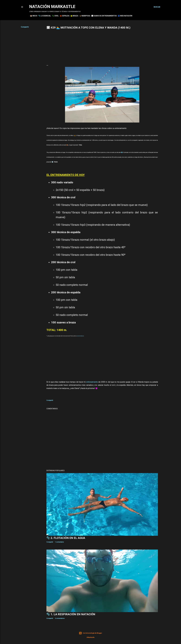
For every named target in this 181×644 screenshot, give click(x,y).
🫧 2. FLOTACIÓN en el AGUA (66, 538)
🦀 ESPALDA (64, 16)
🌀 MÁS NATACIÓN (124, 16)
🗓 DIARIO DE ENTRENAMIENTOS (103, 16)
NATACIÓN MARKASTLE (52, 7)
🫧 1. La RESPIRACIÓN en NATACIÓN (71, 614)
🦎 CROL (55, 16)
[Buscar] (157, 7)
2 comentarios (60, 618)
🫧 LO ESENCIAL (44, 16)
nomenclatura (80, 336)
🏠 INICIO (33, 16)
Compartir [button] (25, 27)
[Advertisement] (102, 47)
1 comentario (59, 542)
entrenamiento (92, 382)
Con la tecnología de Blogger (90, 633)
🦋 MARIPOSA (84, 16)
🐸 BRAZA (73, 16)
